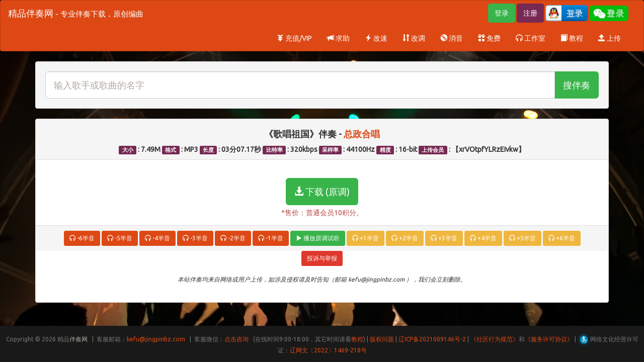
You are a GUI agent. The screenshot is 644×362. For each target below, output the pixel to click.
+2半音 (405, 238)
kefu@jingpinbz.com (156, 339)
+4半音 (483, 238)
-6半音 (82, 238)
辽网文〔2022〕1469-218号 (328, 350)
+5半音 (522, 238)
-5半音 (120, 238)
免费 (489, 38)
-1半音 (271, 238)
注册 (530, 13)
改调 (414, 38)
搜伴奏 (577, 85)
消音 (452, 38)
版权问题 (382, 339)
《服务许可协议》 (549, 339)
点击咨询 (236, 339)
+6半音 (562, 238)
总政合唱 (362, 134)
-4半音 (157, 238)
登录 (502, 13)
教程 (572, 38)
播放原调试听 (318, 238)
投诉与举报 (322, 258)
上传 (610, 38)
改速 (376, 38)
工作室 (531, 38)
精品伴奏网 (76, 13)
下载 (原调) (322, 192)
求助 (338, 38)
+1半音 (366, 238)
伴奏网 (78, 339)
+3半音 (444, 238)
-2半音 (233, 238)
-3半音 (195, 238)
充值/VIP (294, 38)
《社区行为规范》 (495, 339)
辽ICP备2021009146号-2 (432, 339)
